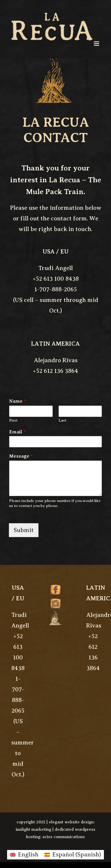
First (13, 420)
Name (17, 401)
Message (21, 456)
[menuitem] (24, 855)
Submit (24, 530)
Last (62, 420)
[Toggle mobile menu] (97, 44)
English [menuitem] (28, 855)
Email (17, 432)
